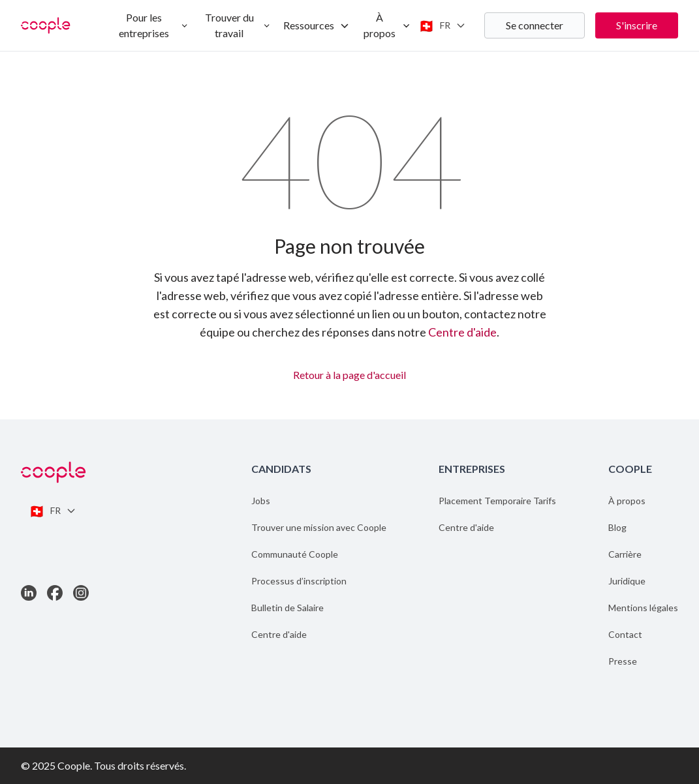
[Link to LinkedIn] (29, 593)
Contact (625, 634)
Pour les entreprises (153, 25)
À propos (387, 25)
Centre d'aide (462, 332)
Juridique (627, 581)
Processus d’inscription (299, 581)
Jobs (261, 501)
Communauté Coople (295, 554)
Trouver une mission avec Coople (319, 527)
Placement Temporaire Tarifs (497, 501)
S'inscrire (637, 25)
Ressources (317, 25)
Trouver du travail (238, 25)
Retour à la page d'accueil (349, 373)
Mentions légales (643, 608)
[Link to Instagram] (81, 593)
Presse (623, 661)
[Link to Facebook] (55, 593)
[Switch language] (442, 25)
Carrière (625, 554)
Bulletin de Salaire (287, 608)
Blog (617, 527)
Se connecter (535, 25)
